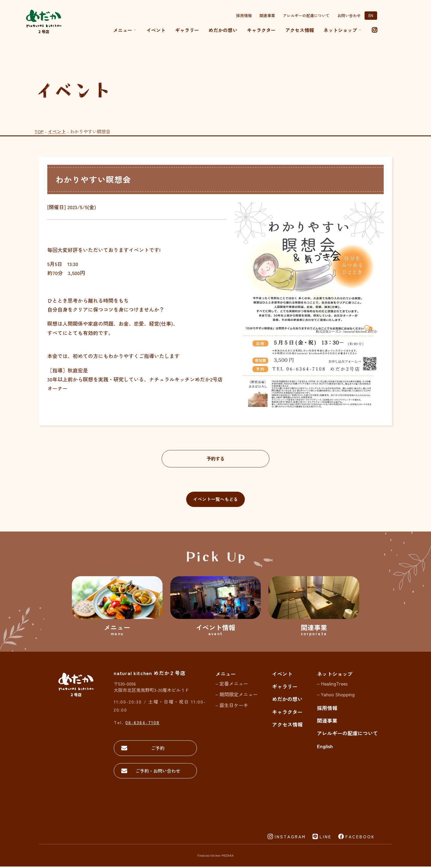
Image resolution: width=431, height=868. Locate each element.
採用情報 (244, 15)
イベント (156, 30)
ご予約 (156, 749)
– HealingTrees (332, 685)
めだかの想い (223, 30)
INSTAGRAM (290, 838)
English (325, 747)
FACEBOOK (360, 838)
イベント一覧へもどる (215, 500)
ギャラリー (187, 30)
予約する (215, 459)
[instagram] (374, 30)
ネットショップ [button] (343, 30)
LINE (326, 838)
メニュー (125, 30)
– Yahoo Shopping (336, 695)
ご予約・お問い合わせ (156, 772)
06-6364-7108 (142, 723)
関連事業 (267, 15)
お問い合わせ (349, 15)
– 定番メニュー (232, 685)
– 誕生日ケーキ (232, 706)
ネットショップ (335, 675)
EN (371, 15)
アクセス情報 (300, 30)
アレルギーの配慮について (306, 15)
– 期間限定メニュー (237, 695)
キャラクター (261, 30)
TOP (39, 131)
